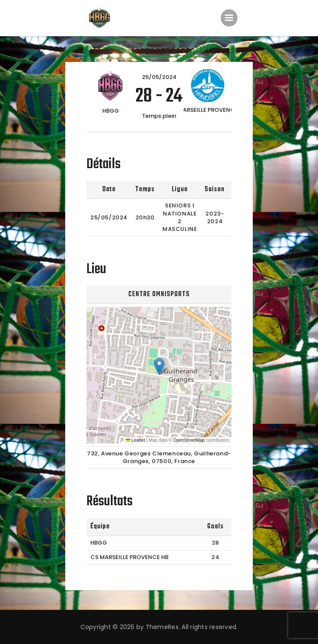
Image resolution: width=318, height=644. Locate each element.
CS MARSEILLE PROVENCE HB (129, 557)
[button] (159, 366)
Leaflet (135, 440)
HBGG (99, 543)
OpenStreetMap (189, 440)
